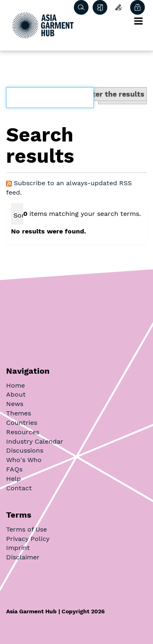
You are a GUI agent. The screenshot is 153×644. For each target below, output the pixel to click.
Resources (23, 432)
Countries (22, 423)
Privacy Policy (28, 539)
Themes (19, 413)
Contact (19, 488)
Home (16, 385)
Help (13, 479)
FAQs (14, 469)
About (16, 394)
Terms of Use (27, 529)
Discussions (25, 450)
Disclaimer (23, 557)
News (15, 404)
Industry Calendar (35, 441)
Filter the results (114, 94)
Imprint (18, 548)
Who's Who (24, 460)
